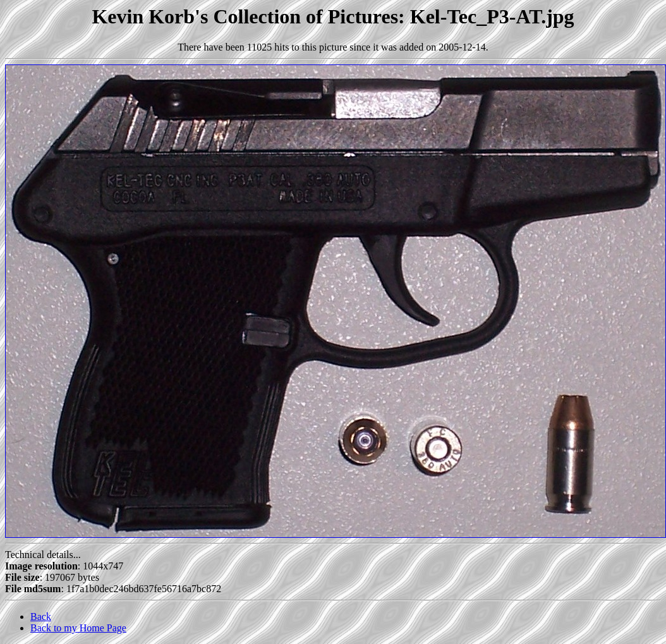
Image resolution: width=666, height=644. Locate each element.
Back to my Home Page (78, 628)
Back (41, 617)
